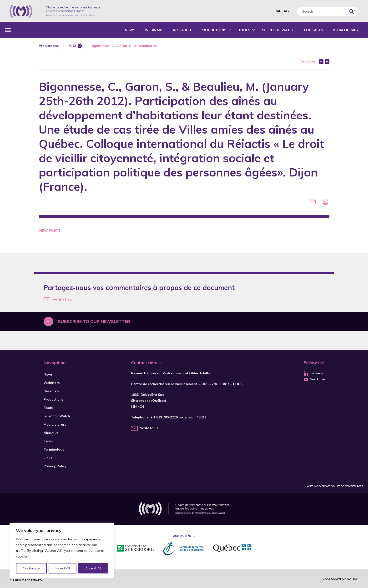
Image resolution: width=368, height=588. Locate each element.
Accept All (93, 568)
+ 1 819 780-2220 (164, 417)
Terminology (54, 449)
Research (182, 30)
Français (281, 11)
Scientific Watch (278, 30)
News (130, 30)
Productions (213, 30)
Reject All (63, 568)
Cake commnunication (341, 579)
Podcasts (313, 30)
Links (48, 458)
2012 (72, 46)
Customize (31, 568)
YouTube (314, 379)
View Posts (50, 231)
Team (48, 441)
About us (51, 433)
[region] (62, 551)
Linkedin (314, 373)
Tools (244, 30)
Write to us (59, 299)
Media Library (345, 30)
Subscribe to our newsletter (94, 321)
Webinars (154, 30)
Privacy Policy (55, 466)
